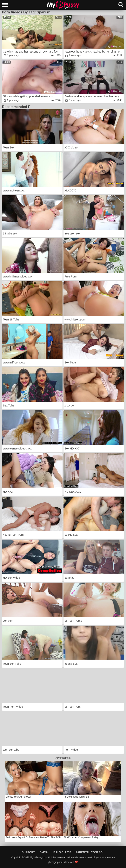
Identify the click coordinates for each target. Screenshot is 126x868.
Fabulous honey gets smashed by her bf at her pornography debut (94, 52)
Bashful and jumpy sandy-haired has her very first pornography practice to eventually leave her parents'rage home (94, 96)
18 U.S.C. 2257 (62, 852)
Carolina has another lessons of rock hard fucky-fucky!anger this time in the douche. (32, 52)
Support (28, 852)
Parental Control (90, 852)
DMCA (44, 852)
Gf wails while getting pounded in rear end (28, 96)
